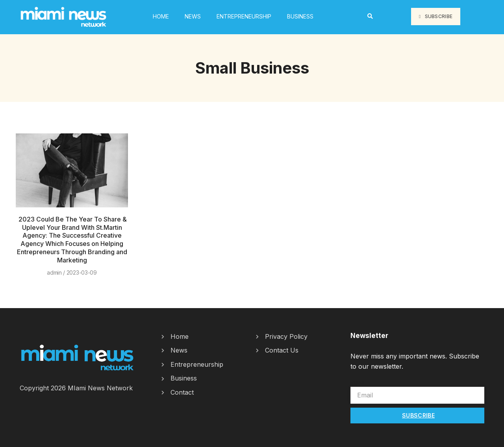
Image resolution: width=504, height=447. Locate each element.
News (193, 16)
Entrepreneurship (244, 16)
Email (358, 382)
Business (300, 16)
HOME (161, 16)
